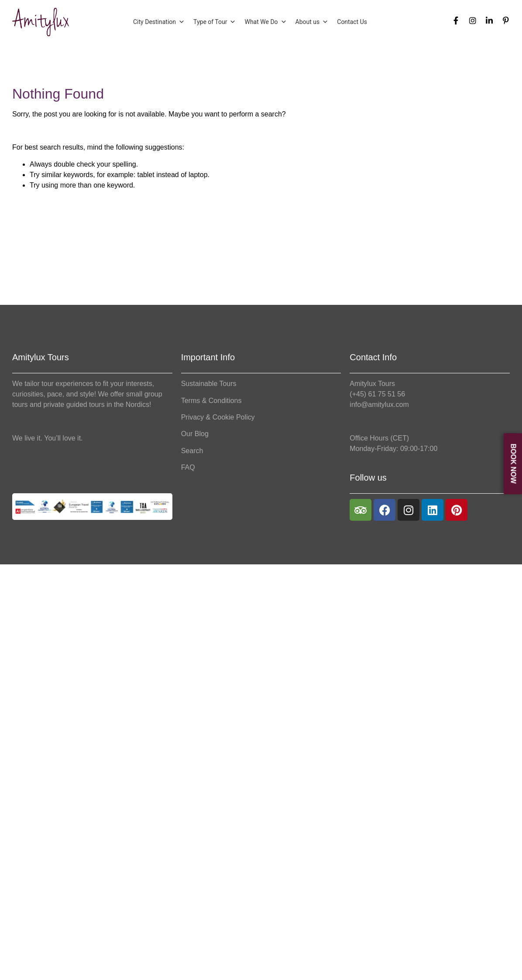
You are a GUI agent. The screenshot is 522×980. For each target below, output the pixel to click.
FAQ (188, 467)
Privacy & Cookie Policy (218, 417)
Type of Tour (215, 22)
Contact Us (352, 22)
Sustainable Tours (209, 384)
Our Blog (195, 434)
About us (312, 22)
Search (192, 451)
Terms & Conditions (211, 401)
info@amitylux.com (379, 405)
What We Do (265, 22)
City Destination (159, 22)
